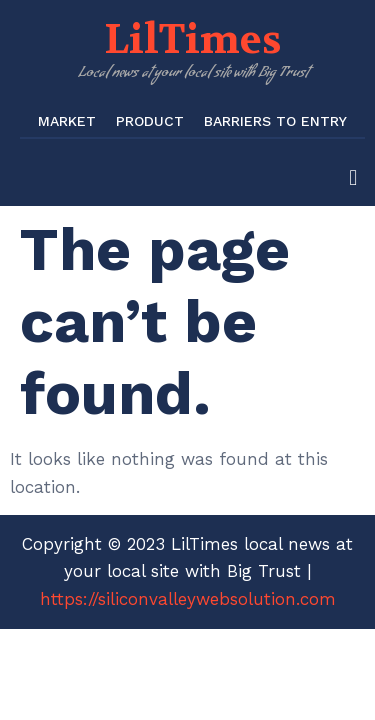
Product (150, 121)
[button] (353, 177)
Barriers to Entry (275, 121)
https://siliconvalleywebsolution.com (188, 599)
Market (67, 121)
